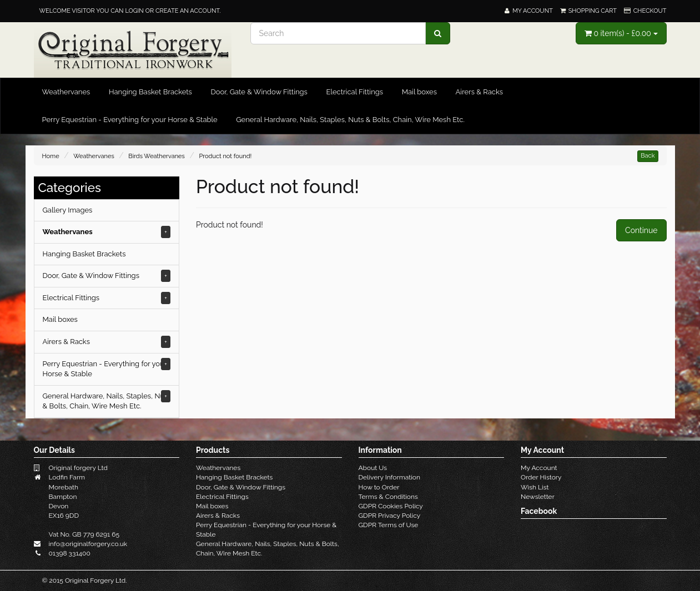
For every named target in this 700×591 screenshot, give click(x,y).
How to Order (379, 487)
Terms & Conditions (388, 497)
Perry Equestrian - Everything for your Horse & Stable (130, 120)
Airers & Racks (480, 92)
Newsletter (538, 497)
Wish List (535, 487)
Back (648, 156)
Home (51, 156)
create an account (187, 11)
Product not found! (225, 156)
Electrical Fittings (354, 92)
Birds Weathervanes (157, 156)
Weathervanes (66, 92)
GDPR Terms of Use (389, 525)
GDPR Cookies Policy (391, 506)
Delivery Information (390, 477)
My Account (539, 468)
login (134, 11)
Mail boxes (419, 92)
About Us (373, 468)
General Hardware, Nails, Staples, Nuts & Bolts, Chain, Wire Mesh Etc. (350, 120)
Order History (541, 477)
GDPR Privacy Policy (390, 516)
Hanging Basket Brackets (150, 92)
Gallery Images (68, 210)
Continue (641, 230)
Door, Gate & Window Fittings (259, 92)
